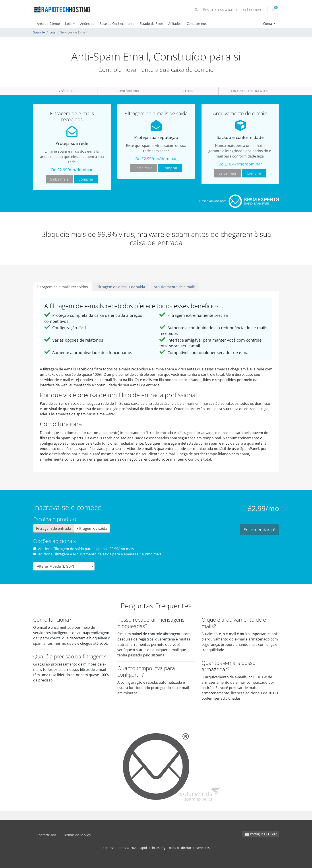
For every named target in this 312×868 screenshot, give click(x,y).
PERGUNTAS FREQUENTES (249, 91)
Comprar (86, 179)
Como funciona (128, 91)
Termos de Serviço (77, 835)
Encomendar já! (259, 530)
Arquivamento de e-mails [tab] (175, 287)
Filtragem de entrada (54, 528)
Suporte (39, 32)
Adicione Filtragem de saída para (84, 549)
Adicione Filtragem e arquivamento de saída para (97, 554)
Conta (268, 23)
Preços (188, 91)
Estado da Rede (151, 23)
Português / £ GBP (261, 834)
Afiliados (175, 23)
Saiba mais (59, 179)
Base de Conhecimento (117, 23)
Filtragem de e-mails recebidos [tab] (62, 287)
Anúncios (87, 23)
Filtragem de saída (92, 528)
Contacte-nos (197, 23)
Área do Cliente (48, 23)
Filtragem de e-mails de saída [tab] (121, 287)
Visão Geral (67, 91)
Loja (69, 23)
